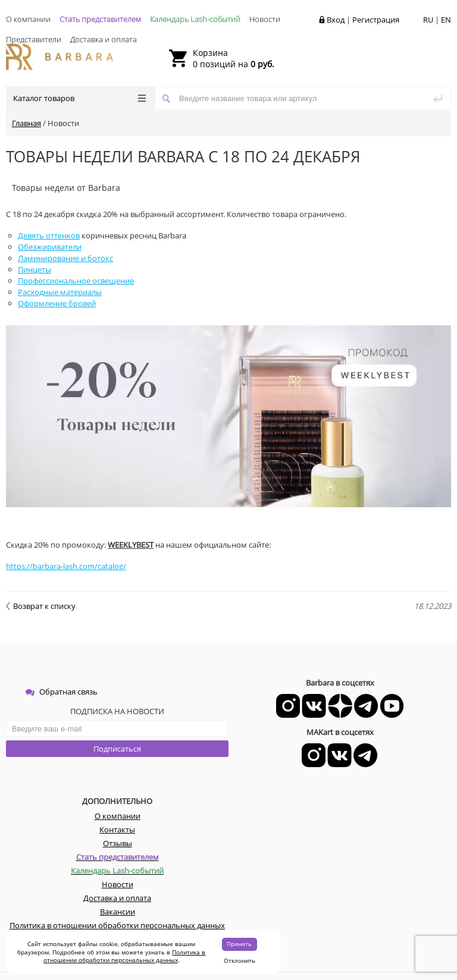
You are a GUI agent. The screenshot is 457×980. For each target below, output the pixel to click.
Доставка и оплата (104, 39)
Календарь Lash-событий (195, 19)
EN (446, 20)
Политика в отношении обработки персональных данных (125, 956)
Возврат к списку (41, 606)
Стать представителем (100, 19)
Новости (265, 19)
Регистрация (376, 20)
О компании (28, 19)
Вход (336, 20)
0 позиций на (234, 58)
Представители (34, 39)
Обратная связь (62, 692)
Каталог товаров (79, 98)
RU (428, 20)
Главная (26, 123)
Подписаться (117, 749)
